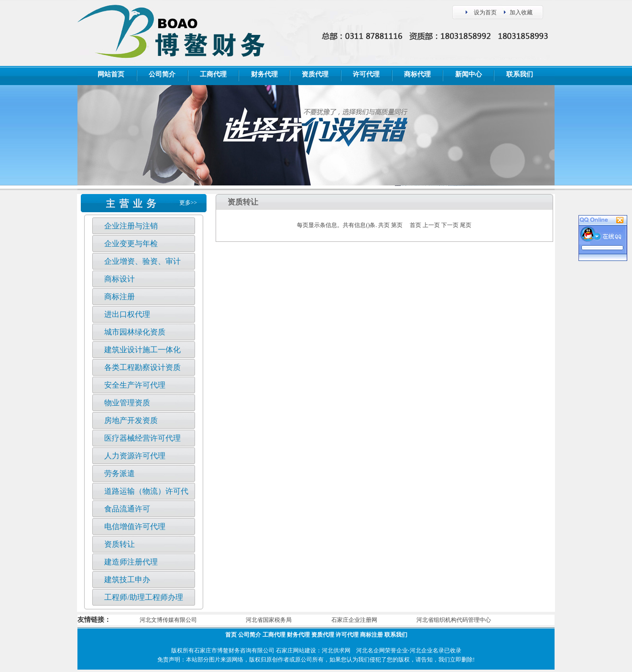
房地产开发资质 (131, 420)
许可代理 (366, 74)
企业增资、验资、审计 (142, 261)
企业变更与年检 (131, 244)
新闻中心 (469, 74)
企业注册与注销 (131, 226)
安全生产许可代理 (135, 385)
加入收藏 (521, 12)
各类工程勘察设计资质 (142, 367)
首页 (231, 635)
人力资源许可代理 (135, 456)
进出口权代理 (127, 314)
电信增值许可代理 (135, 526)
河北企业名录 (427, 650)
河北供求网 (336, 650)
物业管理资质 (127, 403)
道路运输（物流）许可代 (146, 491)
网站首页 (111, 74)
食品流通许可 (127, 509)
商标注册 (120, 297)
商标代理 (417, 74)
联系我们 (520, 74)
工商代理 (213, 74)
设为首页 (485, 12)
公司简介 (162, 74)
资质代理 (315, 74)
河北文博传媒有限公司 (168, 620)
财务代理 (264, 74)
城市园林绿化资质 (135, 332)
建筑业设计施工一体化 (142, 350)
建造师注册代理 (131, 562)
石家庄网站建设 (296, 650)
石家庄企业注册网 (354, 620)
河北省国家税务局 (269, 620)
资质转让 (120, 544)
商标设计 (120, 279)
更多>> (188, 203)
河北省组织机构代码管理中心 (454, 620)
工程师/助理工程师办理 (143, 597)
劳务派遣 (120, 473)
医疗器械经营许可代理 (142, 438)
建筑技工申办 (127, 580)
